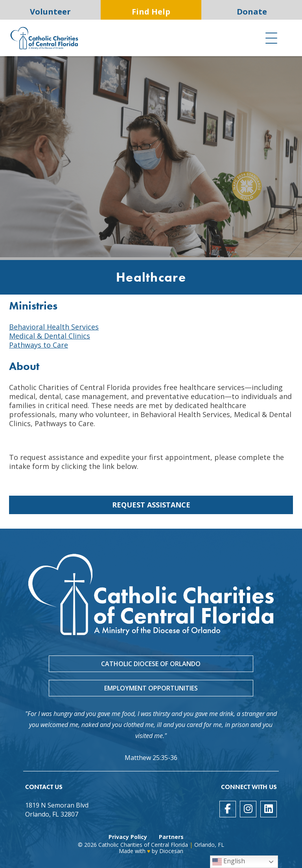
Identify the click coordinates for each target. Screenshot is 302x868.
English (229, 862)
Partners (171, 837)
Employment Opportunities (151, 688)
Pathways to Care (39, 345)
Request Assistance (151, 505)
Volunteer (50, 12)
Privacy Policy (128, 837)
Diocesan (171, 851)
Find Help (151, 12)
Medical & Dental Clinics (50, 336)
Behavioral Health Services (54, 327)
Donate (252, 12)
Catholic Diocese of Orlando (151, 664)
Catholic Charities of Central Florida (143, 845)
